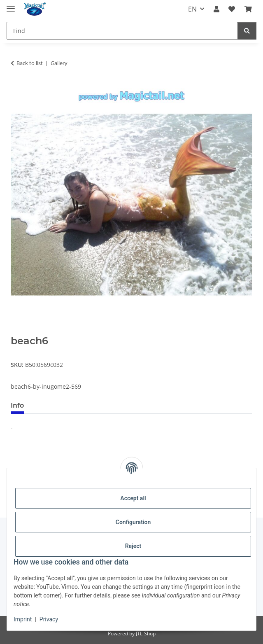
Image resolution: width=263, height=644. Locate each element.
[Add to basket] (17, 331)
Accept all (133, 498)
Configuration (133, 522)
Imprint (23, 619)
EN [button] (192, 9)
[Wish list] (232, 9)
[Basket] (248, 9)
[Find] (122, 31)
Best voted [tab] (55, 405)
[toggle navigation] (11, 5)
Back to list (30, 63)
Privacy (49, 619)
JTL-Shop (146, 633)
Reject (133, 546)
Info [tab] (17, 405)
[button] (216, 9)
